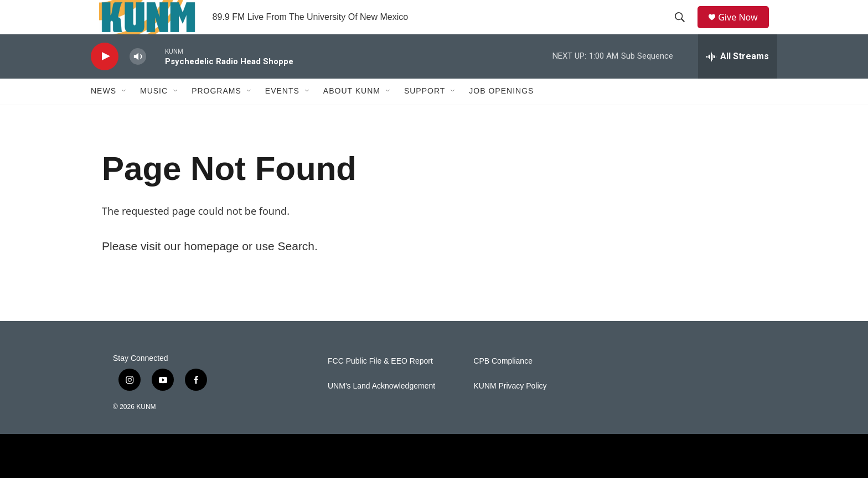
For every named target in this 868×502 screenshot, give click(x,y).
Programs (216, 115)
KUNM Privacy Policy (510, 410)
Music (154, 115)
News (104, 115)
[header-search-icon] (684, 29)
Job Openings (501, 115)
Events (282, 115)
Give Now (744, 29)
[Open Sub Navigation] (125, 115)
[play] (105, 81)
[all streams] (738, 80)
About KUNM (352, 115)
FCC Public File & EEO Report (380, 385)
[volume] (138, 81)
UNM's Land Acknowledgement (381, 410)
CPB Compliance (503, 385)
